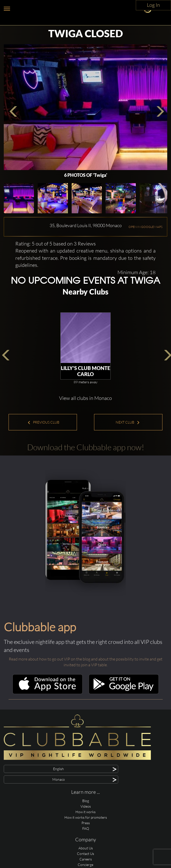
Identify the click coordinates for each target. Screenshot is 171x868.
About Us (86, 848)
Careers (86, 859)
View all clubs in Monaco (85, 398)
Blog (86, 801)
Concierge (85, 865)
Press (86, 823)
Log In (153, 5)
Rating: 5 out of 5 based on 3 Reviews (56, 244)
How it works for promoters (86, 817)
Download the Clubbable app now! (86, 447)
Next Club (128, 422)
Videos (86, 806)
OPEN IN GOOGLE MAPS (145, 227)
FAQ (86, 828)
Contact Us (85, 854)
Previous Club (43, 422)
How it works (85, 812)
